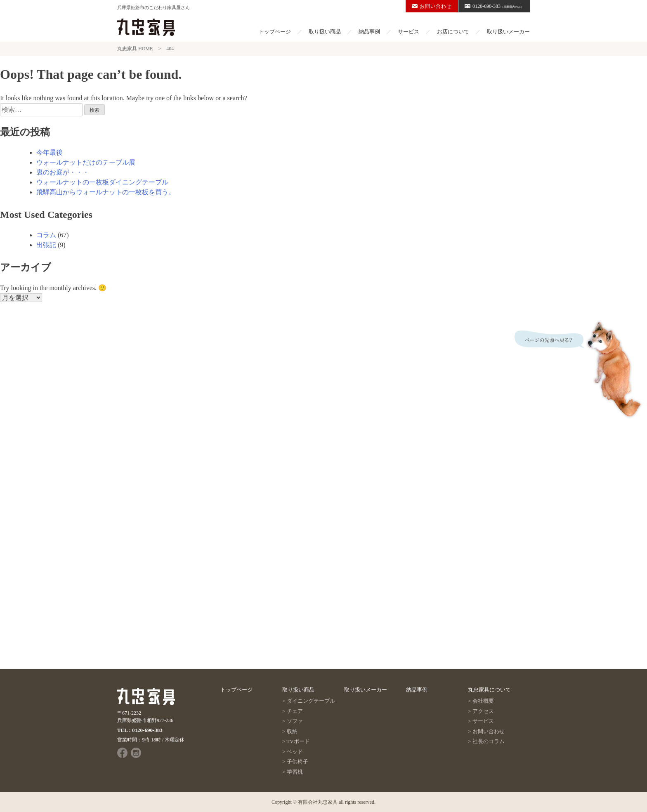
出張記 (46, 245)
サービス (409, 32)
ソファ (295, 721)
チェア (295, 711)
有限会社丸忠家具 (318, 802)
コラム (46, 235)
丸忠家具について (489, 690)
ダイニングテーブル (311, 701)
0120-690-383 (494, 6)
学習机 (295, 772)
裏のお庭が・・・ (63, 172)
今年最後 (50, 152)
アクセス (483, 711)
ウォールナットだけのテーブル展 (86, 162)
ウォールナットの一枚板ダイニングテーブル (102, 182)
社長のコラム (489, 741)
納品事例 (369, 32)
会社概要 (483, 701)
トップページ (275, 32)
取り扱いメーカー (508, 32)
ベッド (295, 752)
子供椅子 (298, 761)
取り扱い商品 (325, 32)
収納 (292, 731)
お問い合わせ (432, 6)
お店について (453, 32)
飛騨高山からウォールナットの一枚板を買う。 (106, 192)
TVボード (298, 741)
